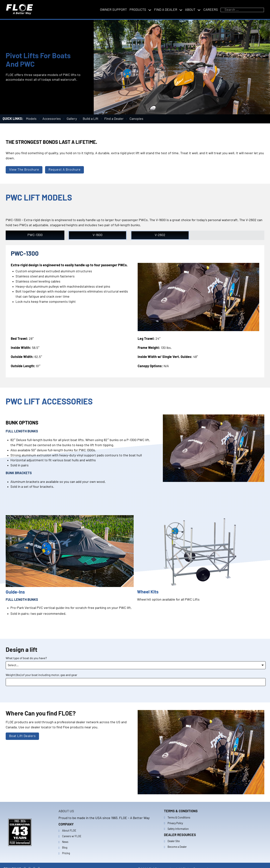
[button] (35, 235)
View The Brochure (24, 170)
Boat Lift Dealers (22, 736)
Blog (65, 848)
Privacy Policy (175, 823)
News (65, 842)
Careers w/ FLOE (72, 836)
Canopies (136, 119)
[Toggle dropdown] (150, 10)
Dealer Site (174, 841)
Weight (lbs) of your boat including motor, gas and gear (41, 675)
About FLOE (69, 831)
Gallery (72, 119)
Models (31, 119)
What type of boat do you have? (26, 658)
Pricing (66, 853)
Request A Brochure (64, 170)
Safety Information (178, 829)
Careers (211, 10)
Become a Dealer (177, 847)
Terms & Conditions (179, 818)
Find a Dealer (114, 119)
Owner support (113, 10)
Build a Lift (91, 119)
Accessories (52, 119)
